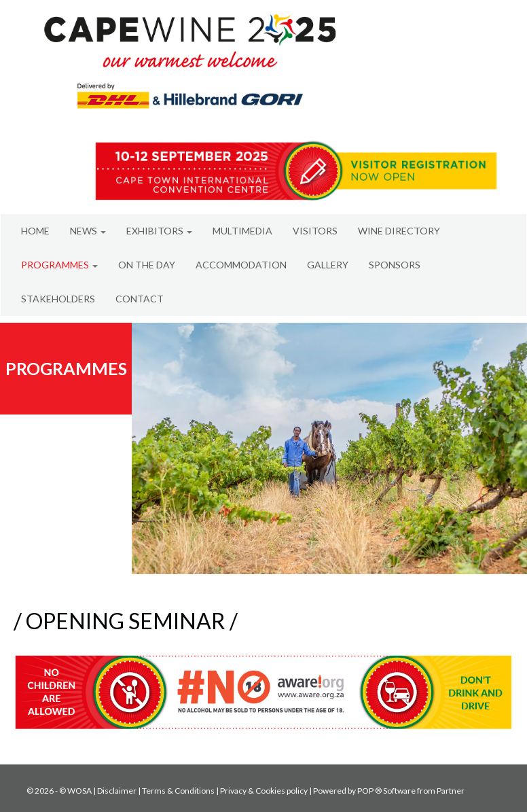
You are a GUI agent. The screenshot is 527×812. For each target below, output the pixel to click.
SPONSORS (395, 265)
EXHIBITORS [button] (159, 231)
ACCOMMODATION (241, 265)
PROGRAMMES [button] (59, 265)
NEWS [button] (88, 231)
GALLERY (328, 265)
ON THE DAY (147, 265)
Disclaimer (117, 791)
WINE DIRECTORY (399, 231)
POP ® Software (386, 791)
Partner (451, 791)
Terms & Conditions (178, 791)
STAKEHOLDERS (58, 299)
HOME (35, 231)
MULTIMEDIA (242, 231)
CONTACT (140, 299)
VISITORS (315, 231)
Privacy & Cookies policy (264, 791)
